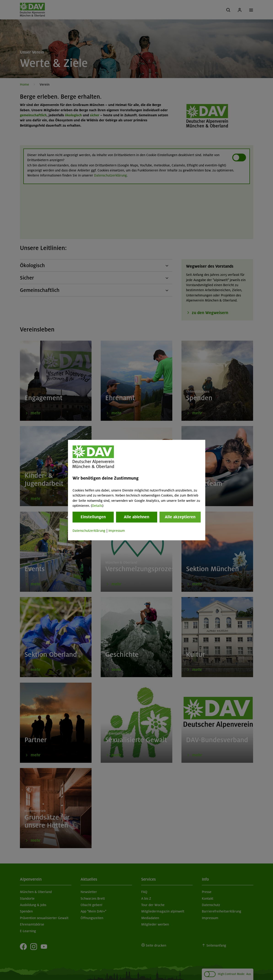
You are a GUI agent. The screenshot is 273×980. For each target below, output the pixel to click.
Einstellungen (93, 517)
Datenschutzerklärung (89, 531)
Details (97, 506)
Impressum (117, 531)
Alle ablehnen (136, 517)
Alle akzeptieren (180, 517)
